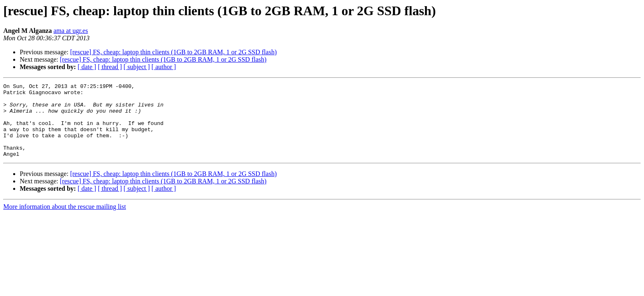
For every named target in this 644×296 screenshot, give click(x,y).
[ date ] (87, 67)
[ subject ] (137, 67)
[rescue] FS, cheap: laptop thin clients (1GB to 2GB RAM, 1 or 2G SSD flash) (174, 52)
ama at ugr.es (71, 31)
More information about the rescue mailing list (65, 221)
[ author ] (164, 67)
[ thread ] (110, 67)
